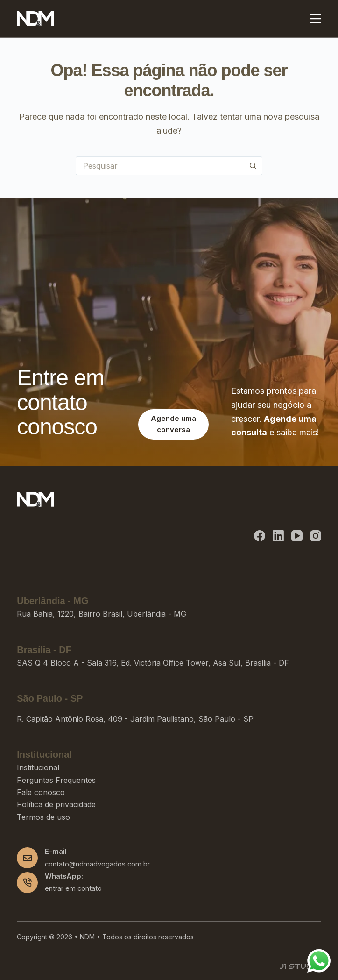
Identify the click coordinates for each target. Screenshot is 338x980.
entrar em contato (73, 888)
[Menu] (316, 19)
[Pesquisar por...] (160, 166)
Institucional (38, 767)
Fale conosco (41, 792)
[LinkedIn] (278, 536)
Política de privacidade (56, 804)
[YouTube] (297, 536)
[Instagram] (316, 536)
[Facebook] (260, 536)
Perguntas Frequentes (56, 780)
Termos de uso (43, 817)
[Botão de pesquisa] (253, 166)
